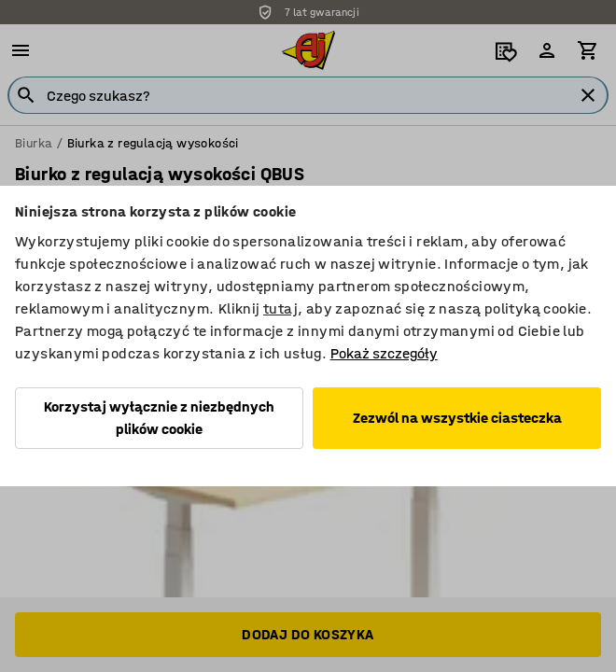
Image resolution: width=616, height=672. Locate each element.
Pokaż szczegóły (384, 353)
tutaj (280, 308)
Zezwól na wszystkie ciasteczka (457, 418)
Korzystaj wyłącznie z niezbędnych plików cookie (159, 418)
